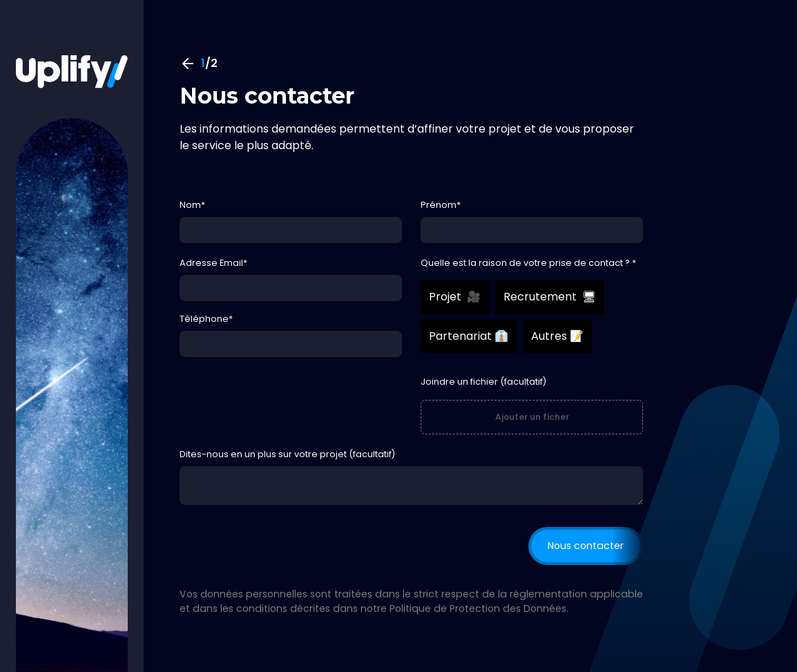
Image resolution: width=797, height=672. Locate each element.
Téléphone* (206, 319)
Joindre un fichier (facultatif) (483, 382)
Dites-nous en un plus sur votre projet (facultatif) (287, 454)
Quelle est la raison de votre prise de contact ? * (528, 263)
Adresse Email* (213, 263)
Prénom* (441, 205)
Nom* (192, 205)
